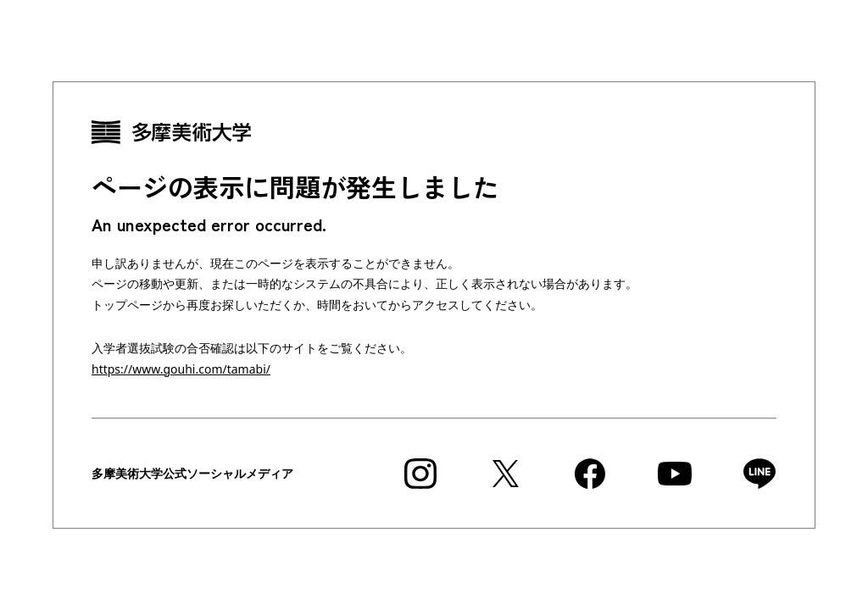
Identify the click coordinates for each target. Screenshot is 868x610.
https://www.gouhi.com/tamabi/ (181, 369)
